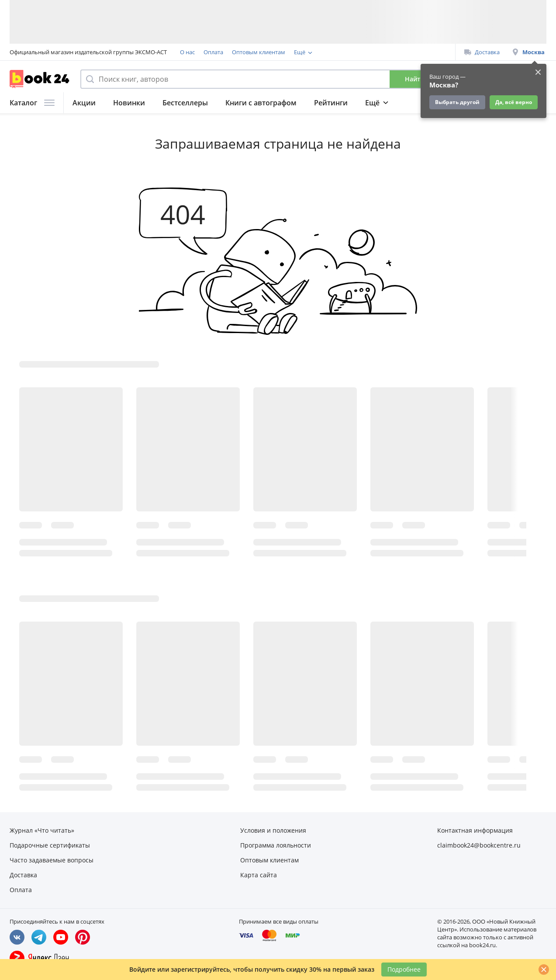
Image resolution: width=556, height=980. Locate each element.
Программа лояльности (326, 52)
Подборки (383, 103)
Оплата (213, 52)
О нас (187, 52)
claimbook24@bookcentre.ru (479, 845)
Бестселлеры (185, 103)
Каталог (32, 103)
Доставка (482, 52)
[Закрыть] (544, 970)
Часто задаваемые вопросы (52, 860)
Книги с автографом (261, 103)
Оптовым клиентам (259, 52)
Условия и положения (273, 830)
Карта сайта (259, 875)
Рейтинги (331, 103)
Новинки (129, 103)
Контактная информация (475, 830)
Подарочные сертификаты (50, 845)
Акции (84, 103)
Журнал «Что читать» (42, 830)
